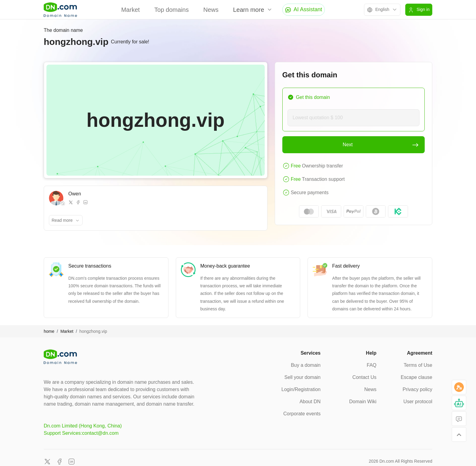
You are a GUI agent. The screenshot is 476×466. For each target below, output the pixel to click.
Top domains (171, 10)
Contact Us (364, 377)
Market (130, 10)
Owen (75, 194)
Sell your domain (303, 377)
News (211, 10)
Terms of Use (418, 365)
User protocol (418, 402)
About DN (310, 402)
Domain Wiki (363, 402)
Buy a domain (306, 365)
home (49, 331)
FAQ (372, 365)
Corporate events (302, 414)
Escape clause (416, 377)
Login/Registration (301, 389)
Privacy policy (417, 389)
